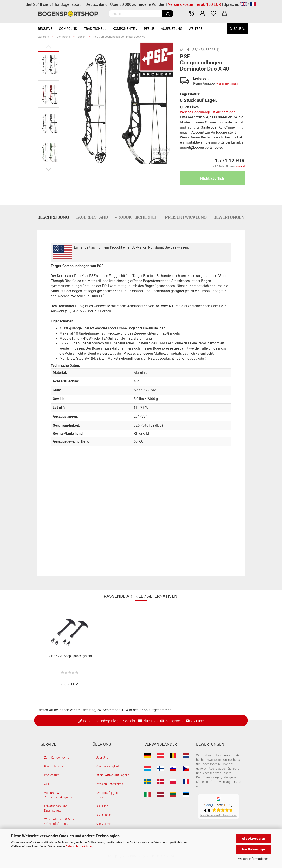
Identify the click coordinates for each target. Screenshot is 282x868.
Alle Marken (104, 824)
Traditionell (95, 29)
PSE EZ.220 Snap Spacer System (70, 656)
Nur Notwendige (253, 849)
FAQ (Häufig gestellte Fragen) (110, 795)
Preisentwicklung (186, 217)
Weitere (196, 29)
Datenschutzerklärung (79, 846)
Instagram (173, 721)
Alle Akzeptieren (253, 838)
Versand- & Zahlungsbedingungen (59, 795)
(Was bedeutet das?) (227, 84)
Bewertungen (229, 217)
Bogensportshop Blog (101, 721)
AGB (47, 784)
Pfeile (149, 29)
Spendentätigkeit (107, 766)
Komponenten (125, 29)
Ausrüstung (172, 29)
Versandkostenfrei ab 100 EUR (194, 4)
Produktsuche (54, 766)
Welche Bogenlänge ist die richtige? (207, 112)
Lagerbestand (92, 217)
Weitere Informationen (253, 859)
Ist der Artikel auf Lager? (112, 775)
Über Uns (102, 758)
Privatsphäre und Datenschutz (56, 808)
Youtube (197, 721)
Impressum (52, 775)
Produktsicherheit (136, 217)
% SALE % (237, 29)
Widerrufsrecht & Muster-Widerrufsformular (61, 821)
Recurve (45, 29)
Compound (68, 29)
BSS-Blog (102, 806)
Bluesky (149, 721)
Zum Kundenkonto (57, 758)
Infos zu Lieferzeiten (109, 784)
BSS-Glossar (104, 815)
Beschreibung (53, 217)
